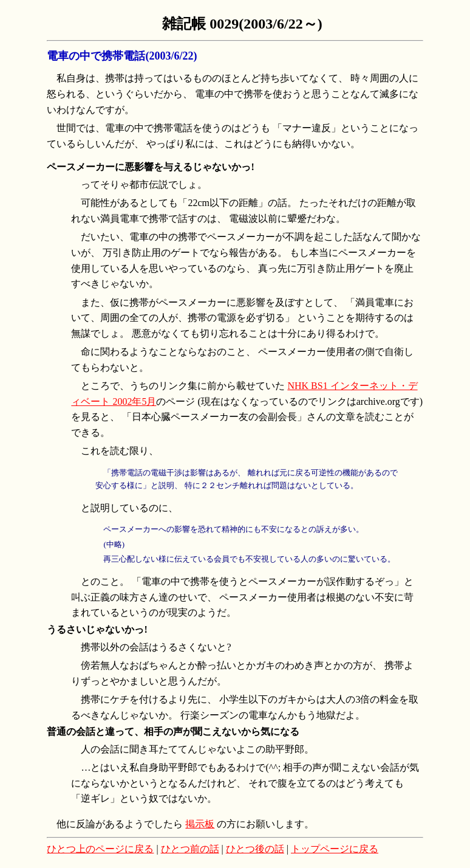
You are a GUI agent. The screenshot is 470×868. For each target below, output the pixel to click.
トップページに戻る (335, 849)
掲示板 (200, 824)
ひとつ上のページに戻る (100, 849)
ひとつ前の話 (190, 849)
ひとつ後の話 (255, 849)
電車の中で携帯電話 (96, 56)
